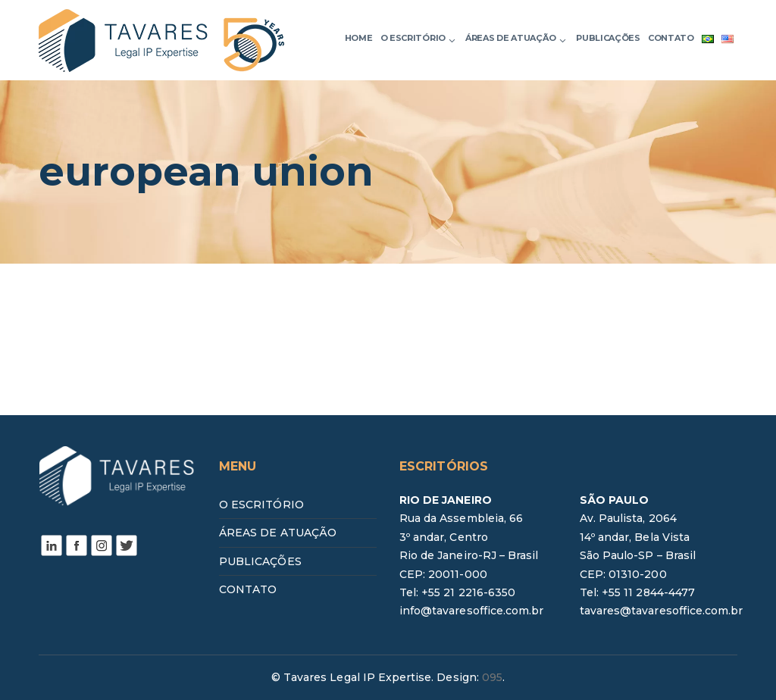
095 (492, 677)
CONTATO (248, 589)
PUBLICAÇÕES (260, 561)
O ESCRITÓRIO (261, 505)
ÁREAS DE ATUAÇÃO (278, 533)
